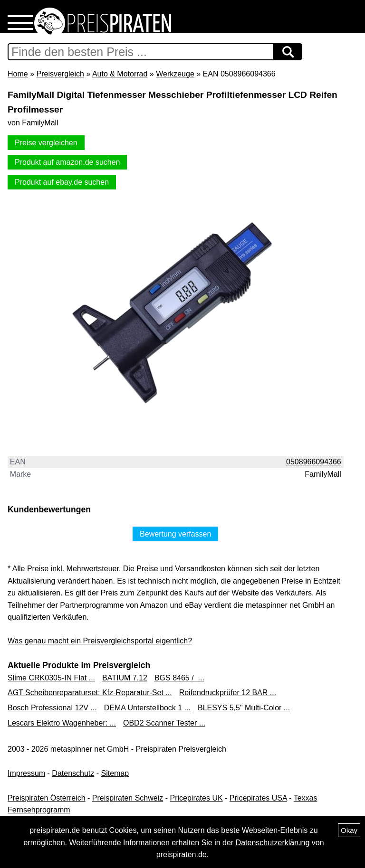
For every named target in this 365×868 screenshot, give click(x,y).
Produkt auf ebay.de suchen (62, 182)
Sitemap (115, 773)
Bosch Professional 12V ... (52, 708)
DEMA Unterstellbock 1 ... (147, 708)
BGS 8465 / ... (179, 678)
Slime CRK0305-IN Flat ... (51, 678)
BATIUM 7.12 (125, 678)
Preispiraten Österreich (47, 798)
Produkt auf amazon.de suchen (67, 162)
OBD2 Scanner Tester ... (164, 723)
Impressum (26, 773)
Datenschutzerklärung (273, 843)
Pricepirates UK (196, 798)
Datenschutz (73, 773)
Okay (349, 830)
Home (18, 74)
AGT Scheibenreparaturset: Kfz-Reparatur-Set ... (90, 693)
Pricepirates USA (258, 798)
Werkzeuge (175, 74)
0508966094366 (314, 462)
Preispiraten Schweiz (128, 798)
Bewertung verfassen (175, 534)
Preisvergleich (60, 74)
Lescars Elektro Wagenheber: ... (62, 723)
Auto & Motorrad (120, 74)
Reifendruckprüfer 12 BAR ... (228, 693)
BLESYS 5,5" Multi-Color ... (244, 708)
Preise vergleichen (46, 143)
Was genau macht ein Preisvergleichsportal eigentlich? (100, 641)
